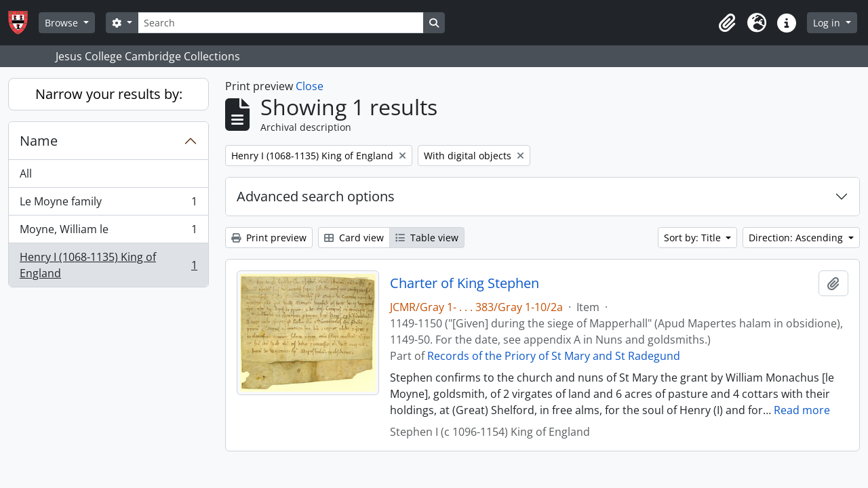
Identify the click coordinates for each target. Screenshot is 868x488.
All (26, 174)
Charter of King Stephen (465, 283)
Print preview (269, 238)
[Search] (281, 23)
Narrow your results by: (109, 94)
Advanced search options (316, 196)
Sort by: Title (694, 238)
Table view (427, 238)
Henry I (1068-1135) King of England (108, 265)
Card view (354, 238)
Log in (828, 23)
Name (39, 141)
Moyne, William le (108, 232)
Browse (63, 23)
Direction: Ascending (797, 238)
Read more (802, 410)
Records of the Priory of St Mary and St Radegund (554, 356)
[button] (727, 23)
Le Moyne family (108, 204)
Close (310, 86)
